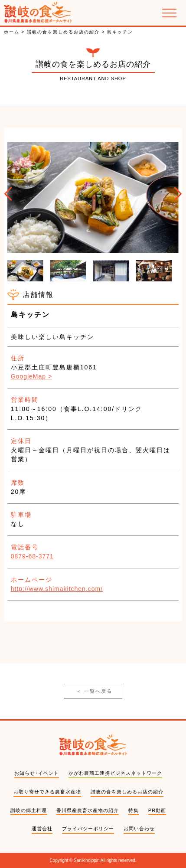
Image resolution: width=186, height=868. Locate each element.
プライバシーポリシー (88, 829)
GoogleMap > (31, 376)
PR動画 (157, 810)
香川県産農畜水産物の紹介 (88, 810)
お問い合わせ (139, 829)
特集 (134, 810)
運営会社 (42, 829)
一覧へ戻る (94, 691)
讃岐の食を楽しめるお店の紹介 (127, 792)
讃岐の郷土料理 (29, 810)
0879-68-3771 (32, 556)
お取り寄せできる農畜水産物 (47, 792)
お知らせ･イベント (37, 773)
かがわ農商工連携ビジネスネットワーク (115, 773)
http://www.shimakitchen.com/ (57, 589)
